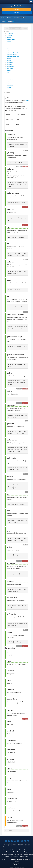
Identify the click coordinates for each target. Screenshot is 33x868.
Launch (17, 13)
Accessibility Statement (7, 855)
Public (6, 29)
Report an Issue (23, 857)
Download (17, 10)
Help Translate (14, 857)
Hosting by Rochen (16, 867)
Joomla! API (17, 5)
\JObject (27, 101)
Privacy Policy (18, 855)
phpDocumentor (24, 844)
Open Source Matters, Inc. (18, 859)
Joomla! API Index (6, 18)
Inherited (25, 29)
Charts (4, 21)
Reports (11, 21)
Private (19, 29)
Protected (12, 29)
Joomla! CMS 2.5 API (19, 18)
